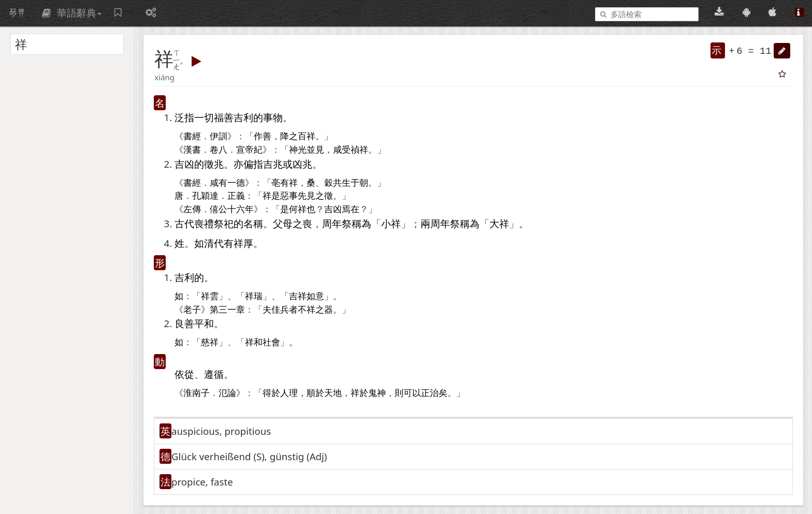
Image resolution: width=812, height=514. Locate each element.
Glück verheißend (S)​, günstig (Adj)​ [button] (249, 456)
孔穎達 (205, 196)
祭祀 (224, 223)
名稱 (253, 223)
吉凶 (184, 164)
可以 (412, 393)
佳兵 (280, 310)
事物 (273, 117)
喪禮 (204, 223)
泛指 (184, 117)
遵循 (214, 374)
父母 (283, 223)
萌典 (17, 13)
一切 (204, 117)
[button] (782, 51)
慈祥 (210, 342)
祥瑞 (254, 296)
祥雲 (210, 296)
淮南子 (197, 393)
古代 (184, 223)
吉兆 (273, 164)
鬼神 (377, 393)
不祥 (307, 310)
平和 (204, 323)
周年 (332, 223)
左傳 (192, 209)
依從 (184, 374)
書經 (192, 136)
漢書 (192, 150)
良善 (184, 323)
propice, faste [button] (202, 482)
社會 (271, 342)
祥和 (254, 342)
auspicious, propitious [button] (221, 431)
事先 (298, 196)
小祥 (391, 223)
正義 (236, 196)
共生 (342, 183)
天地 (333, 393)
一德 (236, 183)
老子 (192, 310)
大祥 (499, 223)
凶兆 (302, 164)
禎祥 (359, 150)
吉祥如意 (307, 296)
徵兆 (214, 164)
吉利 (243, 117)
